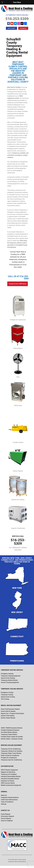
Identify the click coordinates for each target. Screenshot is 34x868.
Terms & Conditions (7, 802)
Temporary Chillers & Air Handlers (12, 751)
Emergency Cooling (7, 692)
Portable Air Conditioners (9, 758)
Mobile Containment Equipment (11, 785)
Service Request (6, 818)
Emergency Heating (7, 674)
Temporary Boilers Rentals (9, 680)
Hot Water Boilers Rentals (9, 732)
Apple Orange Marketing (20, 862)
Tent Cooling (5, 699)
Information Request (7, 816)
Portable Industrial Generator (10, 730)
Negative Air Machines (8, 772)
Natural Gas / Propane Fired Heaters (12, 713)
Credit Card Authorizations (9, 800)
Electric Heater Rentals (8, 718)
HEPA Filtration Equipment (9, 770)
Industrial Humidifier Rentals (10, 779)
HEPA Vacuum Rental (8, 783)
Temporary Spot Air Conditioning (11, 760)
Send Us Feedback (7, 821)
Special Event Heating (8, 678)
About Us (4, 795)
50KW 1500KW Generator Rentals (12, 728)
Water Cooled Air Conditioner (10, 755)
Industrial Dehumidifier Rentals (11, 776)
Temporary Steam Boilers (9, 734)
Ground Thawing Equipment (10, 682)
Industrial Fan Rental (8, 781)
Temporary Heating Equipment (11, 676)
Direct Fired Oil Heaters (8, 711)
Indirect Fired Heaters (8, 716)
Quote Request (6, 814)
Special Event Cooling (8, 697)
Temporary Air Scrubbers (9, 774)
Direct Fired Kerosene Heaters (10, 709)
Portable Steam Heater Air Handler (12, 737)
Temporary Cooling (7, 695)
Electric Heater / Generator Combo (12, 739)
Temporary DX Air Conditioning (11, 749)
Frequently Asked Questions (10, 797)
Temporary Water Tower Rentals (11, 753)
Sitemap (4, 804)
